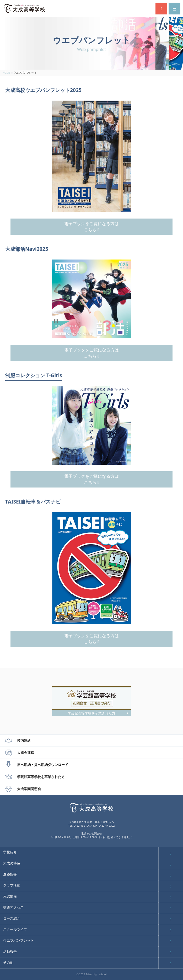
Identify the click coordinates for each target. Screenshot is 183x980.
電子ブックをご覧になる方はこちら (91, 227)
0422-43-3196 (82, 826)
